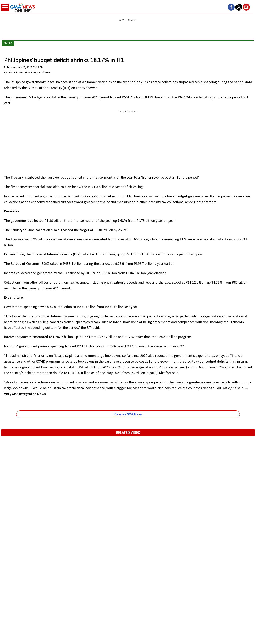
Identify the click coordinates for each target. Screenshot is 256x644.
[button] (231, 7)
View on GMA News (128, 414)
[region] (128, 27)
